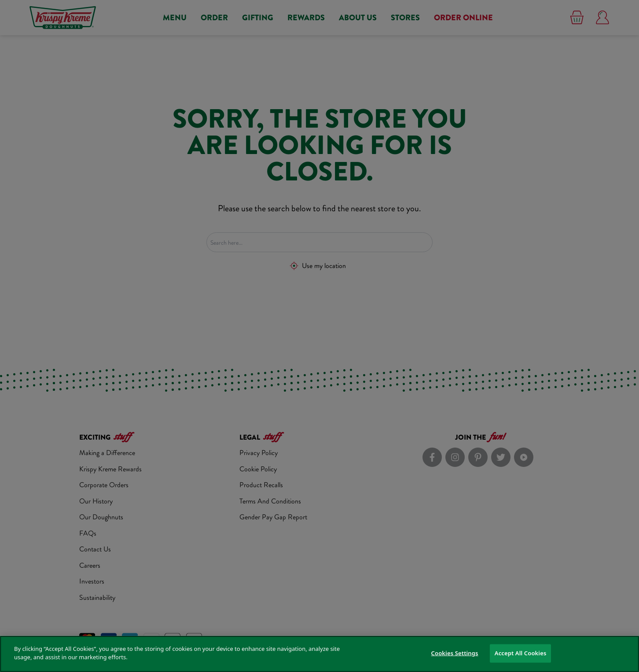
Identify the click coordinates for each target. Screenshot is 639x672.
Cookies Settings (455, 653)
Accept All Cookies (521, 653)
